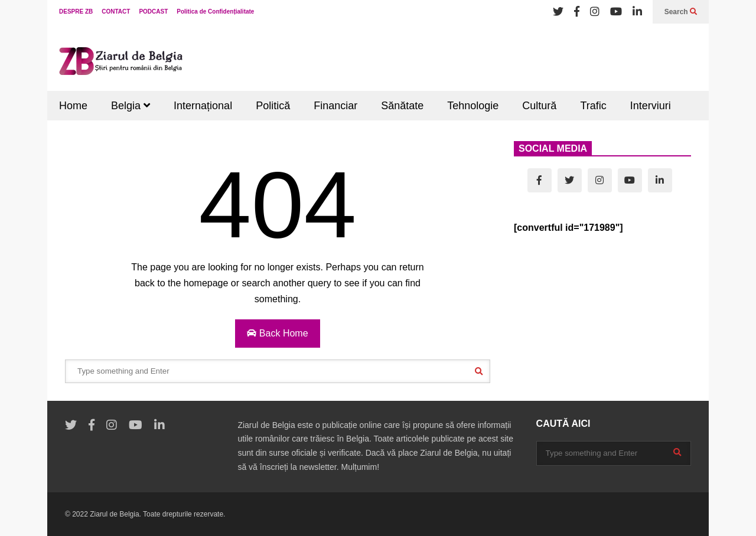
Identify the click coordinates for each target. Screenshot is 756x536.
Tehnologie (473, 106)
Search (681, 12)
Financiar (335, 106)
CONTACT (116, 12)
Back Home (277, 333)
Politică (273, 106)
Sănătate (402, 106)
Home (73, 106)
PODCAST (153, 12)
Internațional (203, 106)
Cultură (539, 106)
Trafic (593, 106)
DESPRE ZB (76, 12)
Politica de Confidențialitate (215, 12)
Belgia (131, 106)
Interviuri (651, 106)
